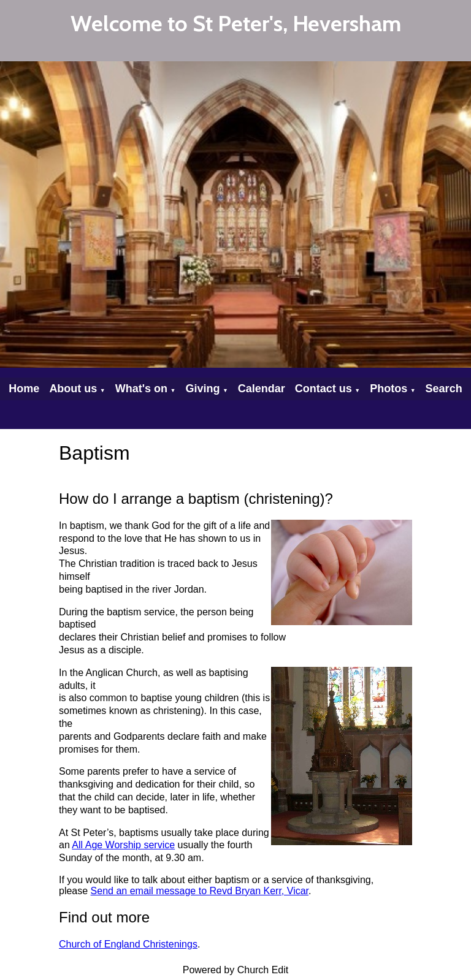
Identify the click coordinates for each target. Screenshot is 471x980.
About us (73, 389)
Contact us (324, 389)
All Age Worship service (123, 845)
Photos (389, 389)
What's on (141, 389)
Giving (202, 389)
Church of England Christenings (128, 944)
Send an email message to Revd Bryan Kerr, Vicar (200, 891)
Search (444, 389)
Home (24, 389)
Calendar (262, 389)
